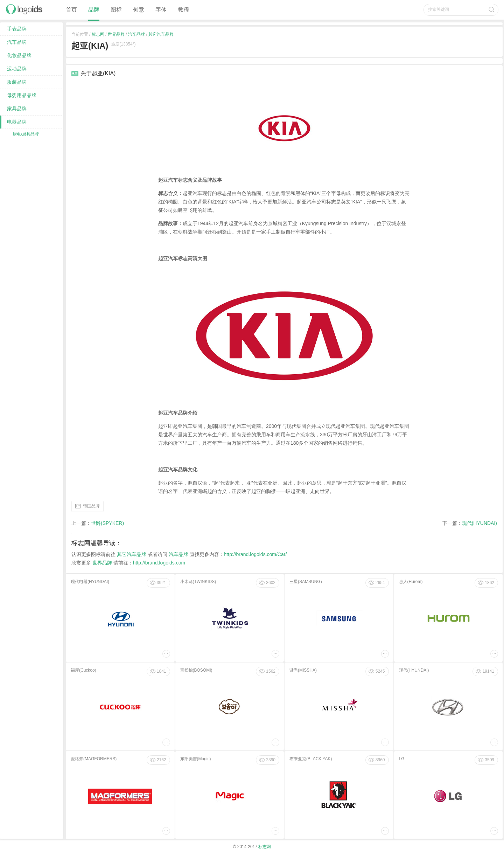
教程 (183, 10)
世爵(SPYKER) (107, 523)
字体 (161, 10)
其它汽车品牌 (161, 34)
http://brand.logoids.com (159, 563)
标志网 (98, 34)
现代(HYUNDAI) (479, 523)
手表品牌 (17, 29)
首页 (71, 10)
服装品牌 (17, 82)
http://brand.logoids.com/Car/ (255, 554)
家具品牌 (17, 109)
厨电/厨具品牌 (26, 134)
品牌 (94, 10)
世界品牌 (116, 34)
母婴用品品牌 (22, 95)
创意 (139, 10)
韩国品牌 (91, 506)
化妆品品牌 (19, 55)
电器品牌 (17, 122)
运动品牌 (17, 69)
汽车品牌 (136, 34)
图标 (116, 10)
